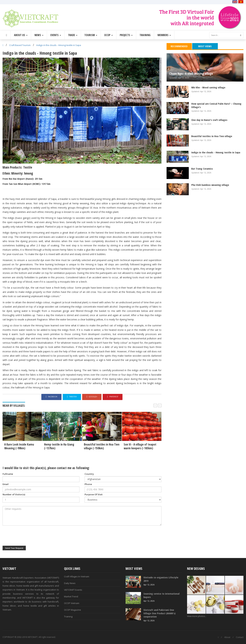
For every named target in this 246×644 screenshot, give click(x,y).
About (227, 637)
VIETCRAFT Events (73, 590)
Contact (240, 637)
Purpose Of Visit (94, 494)
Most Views (205, 46)
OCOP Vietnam (72, 603)
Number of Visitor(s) (14, 494)
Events (56, 35)
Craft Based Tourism (20, 45)
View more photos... (197, 616)
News (39, 35)
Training (145, 35)
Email (6, 484)
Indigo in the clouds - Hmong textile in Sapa (59, 45)
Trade (73, 35)
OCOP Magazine (73, 610)
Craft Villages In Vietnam (77, 576)
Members (164, 35)
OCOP (108, 35)
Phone (88, 484)
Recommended (179, 46)
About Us (21, 35)
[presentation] (29, 536)
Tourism (91, 35)
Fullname (8, 474)
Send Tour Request (14, 548)
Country (89, 474)
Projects (126, 35)
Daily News (70, 583)
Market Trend (71, 596)
